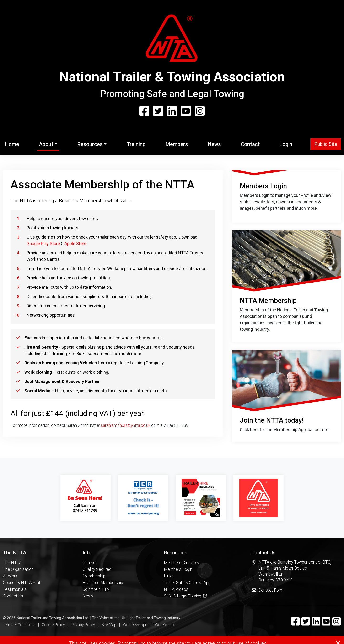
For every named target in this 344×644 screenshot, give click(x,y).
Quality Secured (97, 630)
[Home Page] (172, 40)
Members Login (178, 630)
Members (177, 144)
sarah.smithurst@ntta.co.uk (126, 425)
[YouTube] (186, 111)
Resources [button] (90, 144)
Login (286, 144)
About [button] (46, 144)
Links (169, 637)
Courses (90, 623)
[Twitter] (158, 111)
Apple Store (75, 243)
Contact (250, 144)
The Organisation (18, 630)
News (214, 144)
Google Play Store (43, 243)
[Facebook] (144, 111)
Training (136, 144)
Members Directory (181, 623)
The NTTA (12, 623)
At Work (10, 637)
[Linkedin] (172, 111)
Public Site (326, 144)
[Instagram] (200, 111)
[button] (22, 614)
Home (13, 144)
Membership (94, 637)
